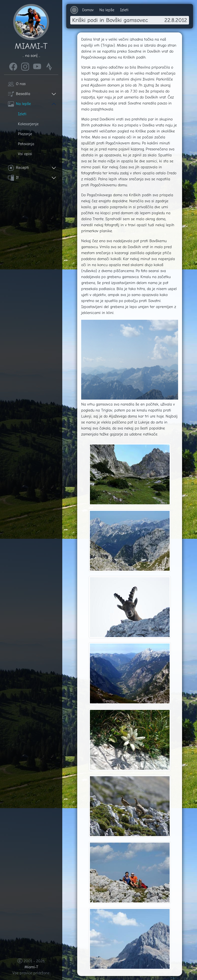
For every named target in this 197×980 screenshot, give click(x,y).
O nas (17, 84)
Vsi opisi (25, 154)
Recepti (18, 168)
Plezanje (25, 134)
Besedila (19, 94)
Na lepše (19, 104)
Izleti (22, 114)
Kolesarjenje (28, 124)
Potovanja (26, 144)
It (13, 178)
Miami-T (31, 967)
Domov (88, 10)
